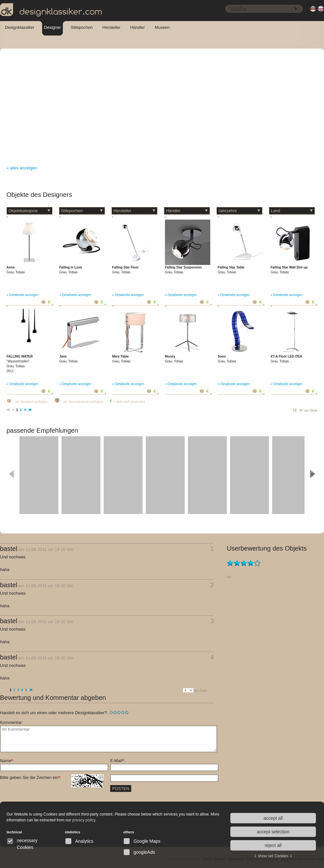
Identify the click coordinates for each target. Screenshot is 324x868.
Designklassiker (20, 27)
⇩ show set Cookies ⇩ (273, 856)
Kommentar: (12, 722)
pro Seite (311, 411)
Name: (7, 761)
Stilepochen (82, 27)
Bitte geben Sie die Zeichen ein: (52, 778)
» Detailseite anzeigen (22, 295)
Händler (138, 27)
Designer (52, 27)
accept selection (273, 832)
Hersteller (111, 27)
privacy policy (84, 820)
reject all (273, 845)
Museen (162, 27)
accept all (273, 818)
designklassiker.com (51, 10)
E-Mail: (118, 761)
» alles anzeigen (22, 168)
